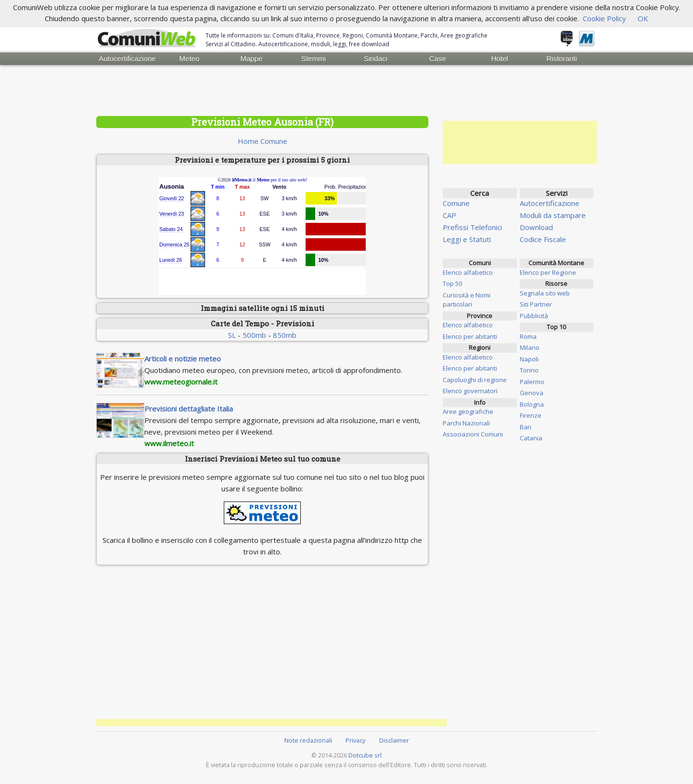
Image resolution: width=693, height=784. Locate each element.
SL (232, 335)
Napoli (529, 359)
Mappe (251, 58)
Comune (456, 203)
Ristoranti (561, 58)
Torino (529, 370)
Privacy (355, 740)
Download (536, 227)
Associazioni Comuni (473, 434)
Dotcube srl (365, 755)
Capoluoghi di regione (475, 380)
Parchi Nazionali (466, 423)
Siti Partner (536, 304)
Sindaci (376, 58)
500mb (254, 335)
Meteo (190, 58)
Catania (531, 438)
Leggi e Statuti (467, 239)
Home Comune (263, 141)
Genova (532, 393)
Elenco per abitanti (470, 336)
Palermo (532, 382)
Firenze (531, 415)
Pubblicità (534, 316)
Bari (526, 427)
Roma (528, 336)
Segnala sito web (545, 293)
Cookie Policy (604, 18)
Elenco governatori (470, 391)
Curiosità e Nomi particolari (467, 300)
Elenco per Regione (548, 272)
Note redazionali (308, 740)
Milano (530, 347)
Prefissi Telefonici (472, 227)
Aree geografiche (468, 411)
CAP (449, 215)
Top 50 (452, 283)
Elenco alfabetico (468, 272)
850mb (285, 335)
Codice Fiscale (543, 239)
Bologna (532, 404)
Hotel (500, 58)
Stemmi (314, 58)
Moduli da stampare (553, 215)
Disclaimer (394, 740)
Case (438, 58)
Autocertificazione (127, 58)
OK (643, 18)
